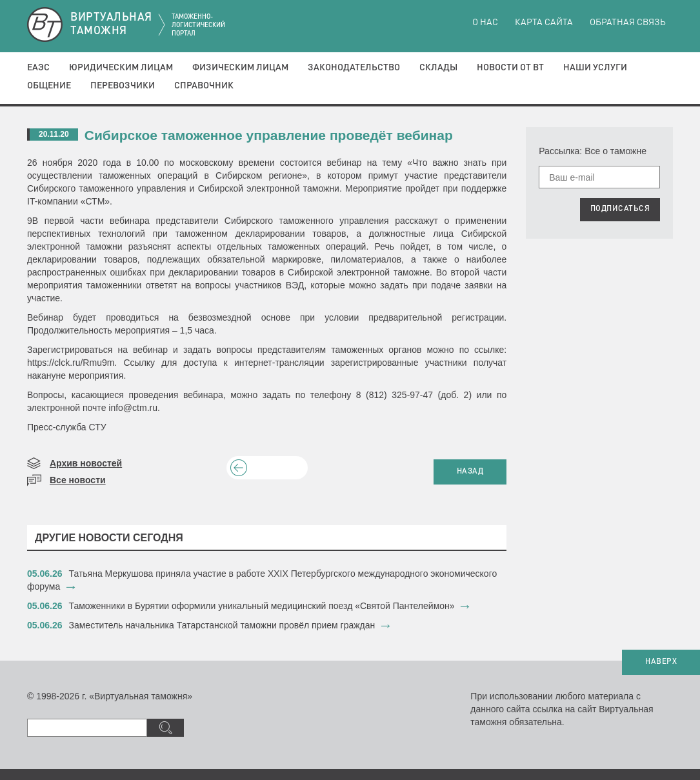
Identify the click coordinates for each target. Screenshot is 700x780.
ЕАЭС (38, 68)
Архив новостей (86, 463)
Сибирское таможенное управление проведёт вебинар (269, 135)
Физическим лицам (240, 68)
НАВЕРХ (661, 662)
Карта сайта (544, 23)
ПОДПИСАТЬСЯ (620, 209)
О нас (485, 23)
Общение (49, 86)
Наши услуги (595, 68)
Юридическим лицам (121, 68)
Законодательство (354, 68)
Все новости (78, 480)
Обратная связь (628, 23)
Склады (438, 68)
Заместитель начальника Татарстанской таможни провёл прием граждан (222, 625)
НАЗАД (470, 472)
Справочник (204, 86)
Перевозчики (123, 86)
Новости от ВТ (510, 68)
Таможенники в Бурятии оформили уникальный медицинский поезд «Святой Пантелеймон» (262, 606)
